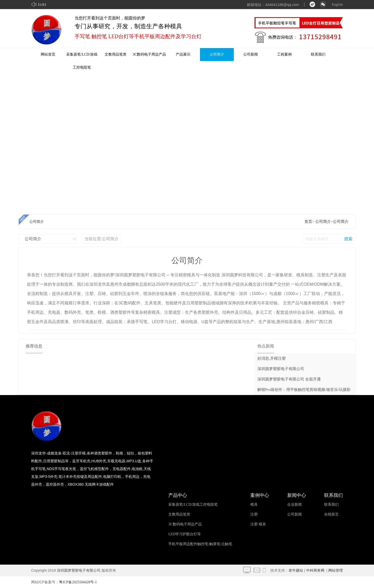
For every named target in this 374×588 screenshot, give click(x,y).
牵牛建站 (296, 570)
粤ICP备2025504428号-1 (78, 582)
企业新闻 (295, 505)
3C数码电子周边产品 (149, 54)
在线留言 (331, 514)
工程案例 (284, 54)
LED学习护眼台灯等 (185, 534)
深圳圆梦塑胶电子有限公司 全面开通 (289, 379)
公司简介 (217, 54)
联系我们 (318, 54)
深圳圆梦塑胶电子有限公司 (281, 369)
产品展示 (183, 54)
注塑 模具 (258, 524)
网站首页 (48, 54)
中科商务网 (315, 570)
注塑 (254, 514)
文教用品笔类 (116, 54)
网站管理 (336, 570)
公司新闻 (251, 54)
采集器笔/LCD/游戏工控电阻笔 (193, 505)
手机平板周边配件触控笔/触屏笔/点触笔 (200, 544)
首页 (308, 222)
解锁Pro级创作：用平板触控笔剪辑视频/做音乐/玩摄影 (304, 390)
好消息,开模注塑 (272, 358)
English (337, 5)
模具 (254, 505)
